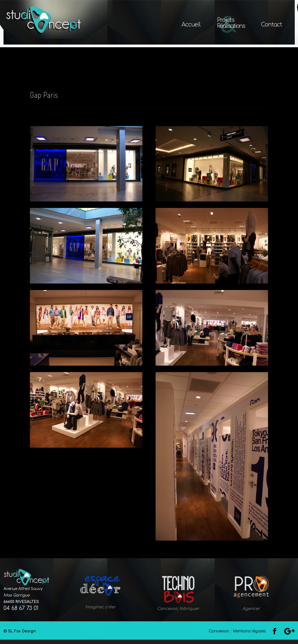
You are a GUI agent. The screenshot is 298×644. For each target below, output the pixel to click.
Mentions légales (249, 635)
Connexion (219, 635)
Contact (272, 25)
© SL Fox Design (96, 635)
